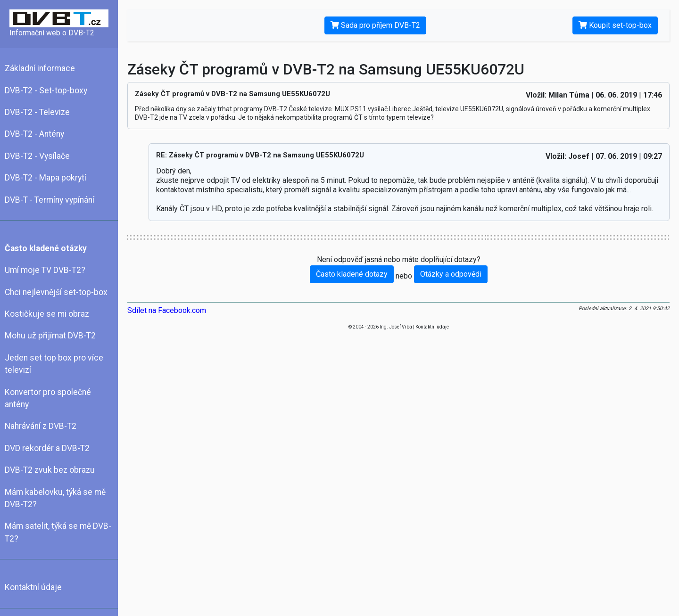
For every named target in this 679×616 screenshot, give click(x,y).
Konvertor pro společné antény (48, 398)
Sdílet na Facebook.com (167, 310)
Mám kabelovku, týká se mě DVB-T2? (55, 498)
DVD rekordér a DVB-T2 (47, 448)
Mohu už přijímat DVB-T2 (50, 336)
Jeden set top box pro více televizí (54, 364)
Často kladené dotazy (352, 274)
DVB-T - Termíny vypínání (50, 200)
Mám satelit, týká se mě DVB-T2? (58, 532)
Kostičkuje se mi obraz (47, 314)
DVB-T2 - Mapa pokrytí (46, 178)
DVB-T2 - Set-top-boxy (46, 90)
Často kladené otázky (46, 248)
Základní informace (40, 68)
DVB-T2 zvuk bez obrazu (50, 470)
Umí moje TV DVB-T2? (45, 270)
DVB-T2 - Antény (34, 134)
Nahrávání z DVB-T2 (41, 426)
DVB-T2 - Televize (37, 112)
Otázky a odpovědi (451, 274)
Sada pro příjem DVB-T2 (375, 25)
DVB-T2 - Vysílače (37, 156)
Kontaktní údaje (33, 587)
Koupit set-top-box (615, 25)
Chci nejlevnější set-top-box (56, 292)
